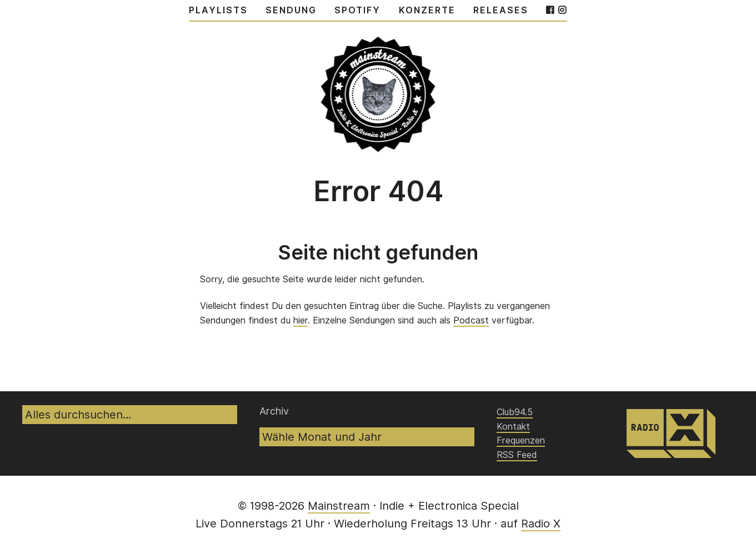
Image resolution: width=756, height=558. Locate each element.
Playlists (218, 10)
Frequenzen (521, 440)
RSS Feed (517, 455)
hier (301, 320)
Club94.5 (515, 412)
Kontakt (513, 427)
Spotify (357, 10)
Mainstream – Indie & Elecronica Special (378, 88)
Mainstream (339, 506)
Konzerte (427, 10)
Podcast (471, 320)
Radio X (541, 524)
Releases (501, 10)
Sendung (291, 10)
